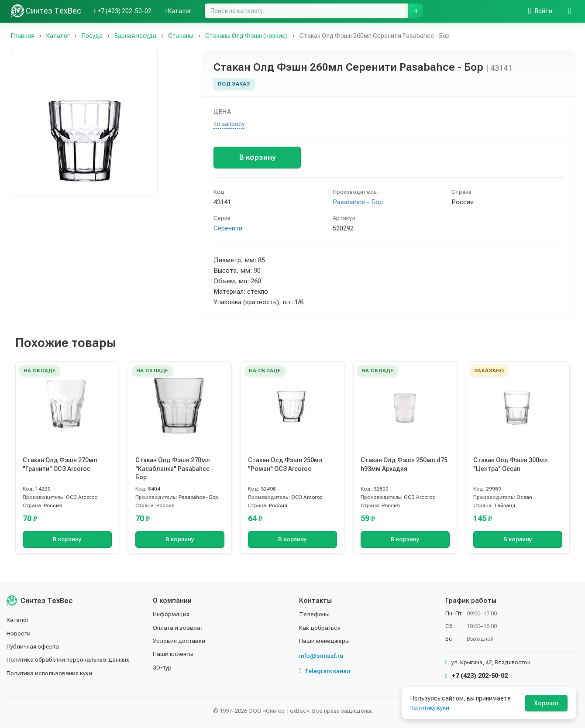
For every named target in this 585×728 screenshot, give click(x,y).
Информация (172, 614)
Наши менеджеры (324, 641)
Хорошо (546, 703)
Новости (19, 633)
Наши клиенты (174, 654)
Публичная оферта (33, 646)
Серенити (228, 228)
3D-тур (163, 667)
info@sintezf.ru (321, 656)
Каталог (18, 620)
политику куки (430, 707)
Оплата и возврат (179, 628)
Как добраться (320, 628)
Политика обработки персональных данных (69, 659)
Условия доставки (180, 641)
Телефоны (314, 614)
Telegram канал (325, 671)
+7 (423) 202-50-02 (477, 676)
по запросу (229, 124)
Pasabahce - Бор (358, 202)
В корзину (257, 157)
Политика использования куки (50, 673)
